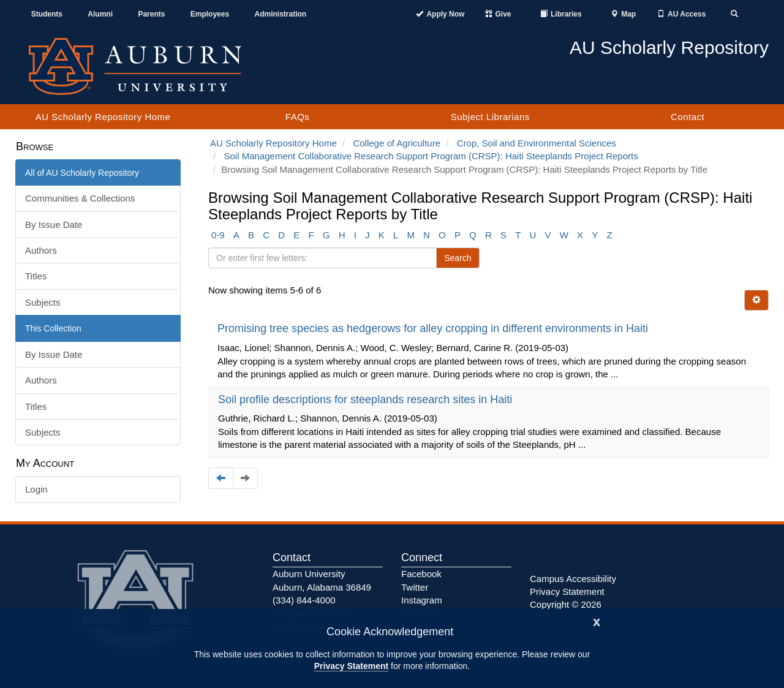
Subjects (43, 302)
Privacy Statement (351, 666)
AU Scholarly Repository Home (103, 117)
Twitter (415, 587)
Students (47, 14)
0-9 (218, 235)
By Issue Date (54, 225)
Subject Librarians (490, 117)
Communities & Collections (80, 198)
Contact (688, 117)
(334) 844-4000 (304, 600)
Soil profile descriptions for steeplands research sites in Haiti (367, 399)
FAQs (298, 117)
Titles (36, 276)
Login (36, 489)
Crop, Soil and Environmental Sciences (537, 143)
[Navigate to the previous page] (221, 478)
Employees (210, 14)
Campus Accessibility (573, 579)
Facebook (421, 574)
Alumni (100, 14)
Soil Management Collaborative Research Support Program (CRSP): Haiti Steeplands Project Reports (431, 156)
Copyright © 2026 (566, 604)
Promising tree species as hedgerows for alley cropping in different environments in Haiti (434, 328)
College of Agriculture (397, 143)
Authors (41, 250)
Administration (280, 14)
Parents (151, 14)
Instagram (422, 600)
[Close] (597, 621)
